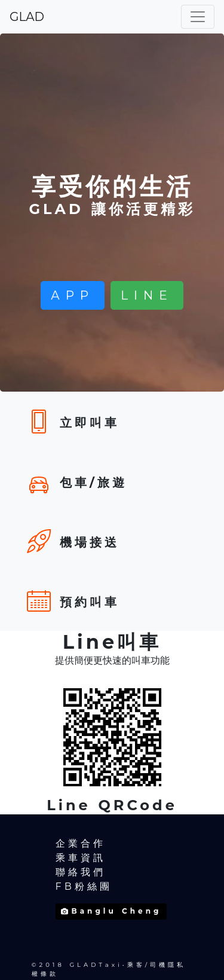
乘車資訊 (81, 858)
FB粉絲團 (84, 886)
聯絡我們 (81, 872)
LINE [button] (147, 295)
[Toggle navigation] (198, 17)
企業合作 (81, 843)
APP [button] (73, 295)
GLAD (27, 17)
